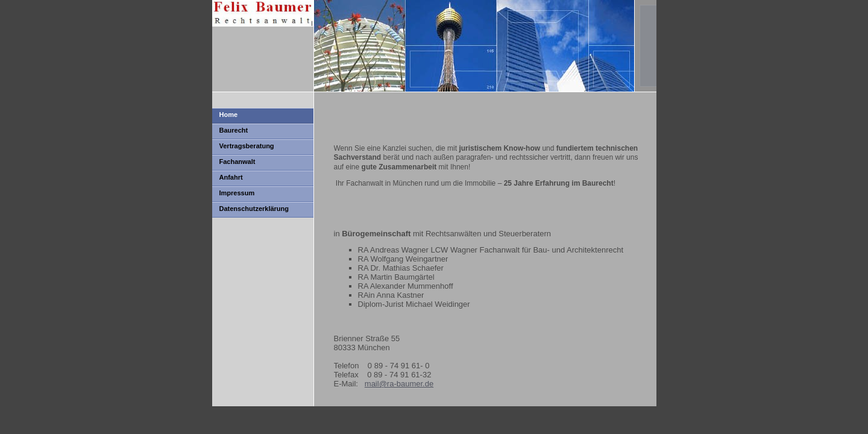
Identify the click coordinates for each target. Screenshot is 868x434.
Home (229, 115)
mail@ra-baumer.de (399, 384)
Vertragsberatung (247, 146)
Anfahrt (231, 177)
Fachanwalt (237, 162)
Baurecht (234, 130)
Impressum (237, 193)
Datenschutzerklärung (254, 209)
